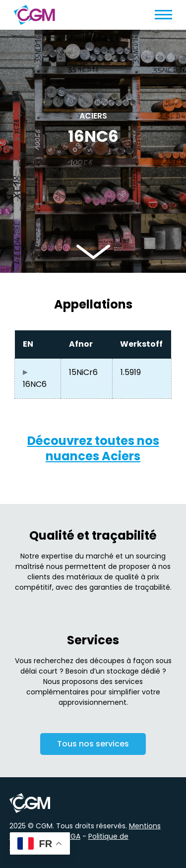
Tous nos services (93, 745)
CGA (73, 836)
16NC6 (35, 384)
